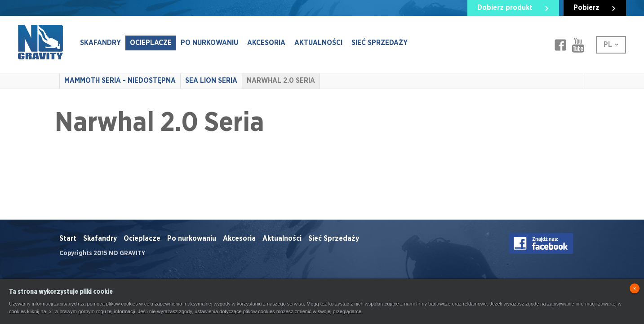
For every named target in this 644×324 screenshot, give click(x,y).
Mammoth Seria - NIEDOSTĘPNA (120, 81)
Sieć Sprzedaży (380, 43)
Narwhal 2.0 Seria (281, 81)
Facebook (560, 45)
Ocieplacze (151, 43)
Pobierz (586, 8)
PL (608, 45)
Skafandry (100, 43)
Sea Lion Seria (211, 81)
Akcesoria (266, 43)
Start (68, 238)
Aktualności (318, 43)
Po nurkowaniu (209, 43)
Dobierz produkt (505, 8)
